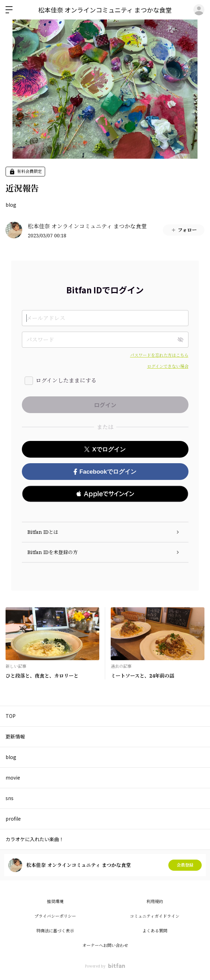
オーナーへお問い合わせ (105, 945)
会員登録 (185, 865)
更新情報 (15, 736)
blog (11, 205)
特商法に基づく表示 (55, 931)
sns (10, 798)
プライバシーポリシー (55, 916)
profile (13, 819)
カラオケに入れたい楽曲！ (35, 839)
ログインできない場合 (168, 366)
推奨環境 (55, 902)
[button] (105, 494)
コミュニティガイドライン (155, 916)
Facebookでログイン (105, 472)
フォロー (184, 230)
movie (13, 777)
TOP (11, 716)
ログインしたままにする (66, 380)
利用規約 (155, 902)
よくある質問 (155, 931)
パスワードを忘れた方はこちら (159, 355)
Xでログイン (105, 449)
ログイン (199, 10)
